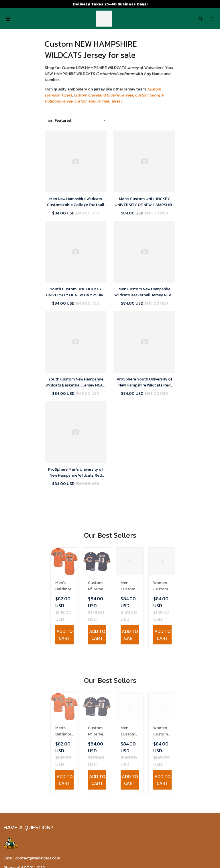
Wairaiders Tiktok (19, 787)
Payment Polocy (19, 692)
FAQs (8, 748)
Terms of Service (19, 665)
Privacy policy (16, 656)
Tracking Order (17, 757)
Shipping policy (17, 674)
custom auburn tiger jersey (98, 101)
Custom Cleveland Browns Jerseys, (104, 95)
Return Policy (16, 739)
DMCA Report (96, 842)
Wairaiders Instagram (23, 806)
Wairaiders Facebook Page (27, 797)
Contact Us (14, 730)
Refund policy (16, 683)
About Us (12, 722)
